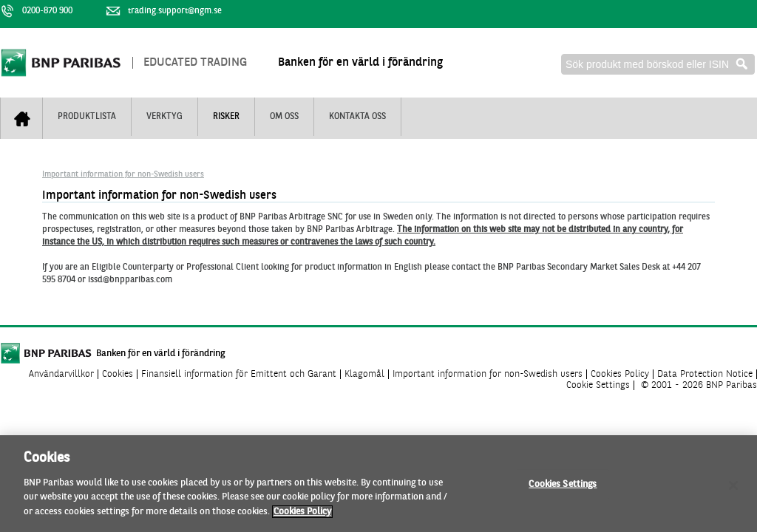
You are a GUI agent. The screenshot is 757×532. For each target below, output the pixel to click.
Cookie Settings (598, 385)
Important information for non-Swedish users (123, 175)
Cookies (118, 374)
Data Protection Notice (705, 374)
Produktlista (87, 117)
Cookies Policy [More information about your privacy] (302, 515)
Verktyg (164, 117)
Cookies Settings (563, 488)
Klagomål (364, 374)
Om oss (284, 117)
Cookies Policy (620, 374)
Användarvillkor (61, 374)
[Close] (733, 489)
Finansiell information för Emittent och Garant (239, 374)
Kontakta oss (357, 117)
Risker (226, 117)
